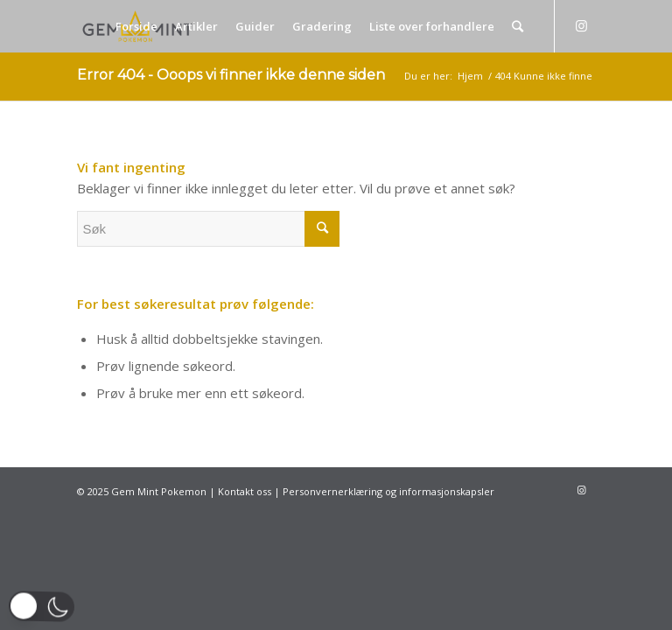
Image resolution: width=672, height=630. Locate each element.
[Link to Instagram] (582, 25)
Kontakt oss (245, 491)
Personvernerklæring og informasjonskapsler (388, 491)
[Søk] (518, 26)
